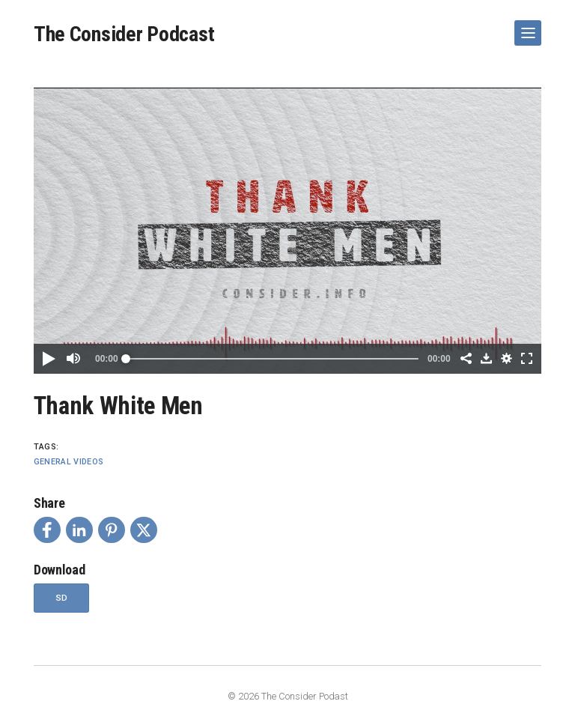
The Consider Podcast (124, 34)
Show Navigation (525, 27)
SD (62, 598)
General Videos (69, 462)
